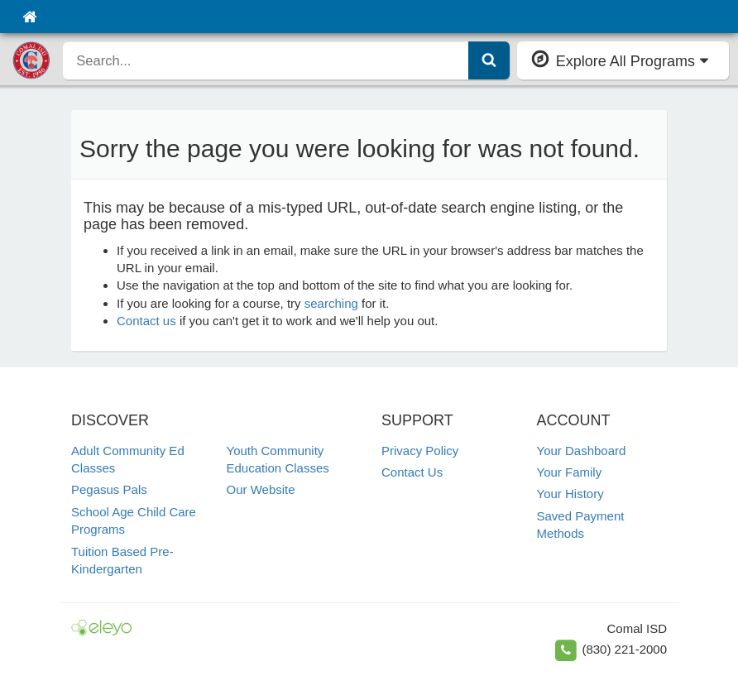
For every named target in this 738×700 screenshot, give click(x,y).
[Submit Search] (489, 60)
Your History (570, 494)
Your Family (570, 472)
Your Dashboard (582, 451)
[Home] (29, 17)
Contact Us (412, 472)
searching (331, 303)
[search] (266, 60)
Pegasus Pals (109, 489)
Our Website (261, 489)
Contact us (146, 321)
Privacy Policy (420, 451)
